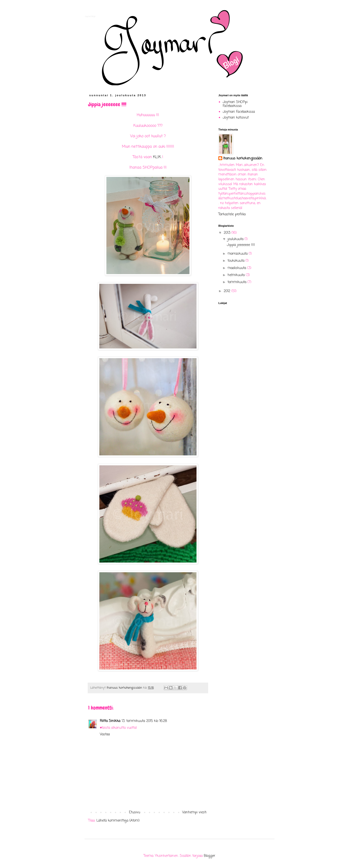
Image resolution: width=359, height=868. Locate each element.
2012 (228, 291)
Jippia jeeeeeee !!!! (241, 245)
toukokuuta (237, 261)
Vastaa (105, 734)
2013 (228, 233)
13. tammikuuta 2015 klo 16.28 (144, 721)
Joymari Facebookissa (239, 112)
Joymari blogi (90, 16)
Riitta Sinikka (110, 721)
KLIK (157, 157)
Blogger (209, 856)
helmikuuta (237, 275)
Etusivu (135, 812)
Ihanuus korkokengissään (243, 159)
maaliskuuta (237, 268)
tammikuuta (238, 282)
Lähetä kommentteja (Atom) (118, 821)
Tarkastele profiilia (232, 214)
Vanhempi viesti (194, 812)
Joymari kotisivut (236, 118)
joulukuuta (236, 239)
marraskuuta (238, 254)
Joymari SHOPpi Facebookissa (235, 104)
